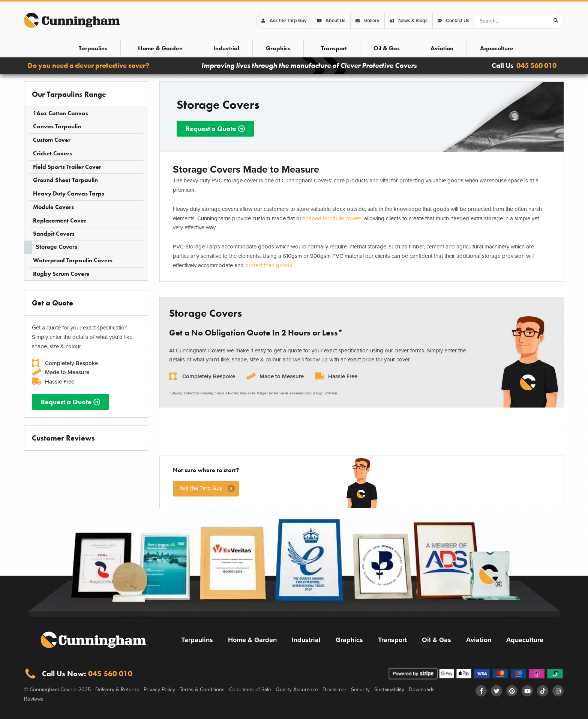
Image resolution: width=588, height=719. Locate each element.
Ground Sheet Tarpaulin (65, 180)
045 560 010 (536, 65)
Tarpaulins (93, 48)
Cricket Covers (52, 153)
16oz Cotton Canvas (61, 113)
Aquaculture (497, 48)
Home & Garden (160, 48)
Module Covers (53, 207)
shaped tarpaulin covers (332, 218)
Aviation (442, 48)
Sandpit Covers (54, 234)
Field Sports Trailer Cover (67, 167)
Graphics (278, 48)
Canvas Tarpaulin (57, 126)
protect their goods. (269, 265)
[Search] (556, 21)
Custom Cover (52, 140)
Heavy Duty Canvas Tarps (69, 193)
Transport (334, 48)
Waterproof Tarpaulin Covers (73, 260)
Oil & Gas (387, 48)
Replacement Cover (60, 220)
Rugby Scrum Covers (61, 274)
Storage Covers (57, 247)
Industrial (226, 48)
